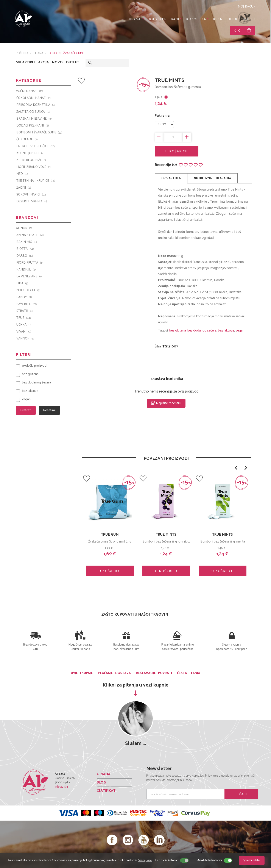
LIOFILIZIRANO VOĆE (34, 167)
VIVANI (24, 332)
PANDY (24, 297)
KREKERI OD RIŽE (31, 160)
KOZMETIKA (198, 19)
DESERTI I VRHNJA (32, 202)
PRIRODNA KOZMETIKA (36, 105)
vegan (240, 331)
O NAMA (104, 774)
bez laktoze (226, 331)
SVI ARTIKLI (25, 63)
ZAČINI (24, 188)
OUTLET (72, 63)
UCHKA (24, 325)
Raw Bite (27, 304)
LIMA (22, 283)
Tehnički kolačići (167, 860)
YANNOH (25, 339)
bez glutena (178, 331)
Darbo (25, 256)
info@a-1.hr (62, 787)
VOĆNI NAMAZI (30, 91)
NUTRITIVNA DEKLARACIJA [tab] (212, 178)
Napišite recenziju (166, 403)
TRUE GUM (110, 535)
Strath (25, 311)
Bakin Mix (27, 242)
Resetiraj (49, 410)
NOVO (57, 63)
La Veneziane (30, 277)
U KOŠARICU (177, 151)
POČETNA (22, 53)
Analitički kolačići (210, 860)
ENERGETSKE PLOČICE (36, 146)
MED (22, 174)
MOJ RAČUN (246, 7)
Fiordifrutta (30, 263)
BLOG (101, 783)
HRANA (136, 19)
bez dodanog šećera (202, 331)
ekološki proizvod (34, 366)
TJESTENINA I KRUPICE (36, 181)
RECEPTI (250, 19)
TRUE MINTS (223, 535)
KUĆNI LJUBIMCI (226, 19)
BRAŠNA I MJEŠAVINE (34, 119)
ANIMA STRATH (30, 235)
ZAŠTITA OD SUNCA (33, 112)
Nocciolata (28, 290)
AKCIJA (44, 63)
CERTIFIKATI (107, 791)
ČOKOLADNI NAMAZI (34, 98)
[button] (236, 468)
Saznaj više (145, 860)
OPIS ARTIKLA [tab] (171, 178)
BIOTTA (25, 249)
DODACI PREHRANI (165, 19)
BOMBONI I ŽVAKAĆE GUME (66, 53)
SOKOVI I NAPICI (31, 195)
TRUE (24, 318)
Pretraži (26, 410)
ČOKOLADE (27, 139)
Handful (26, 270)
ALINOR (24, 228)
